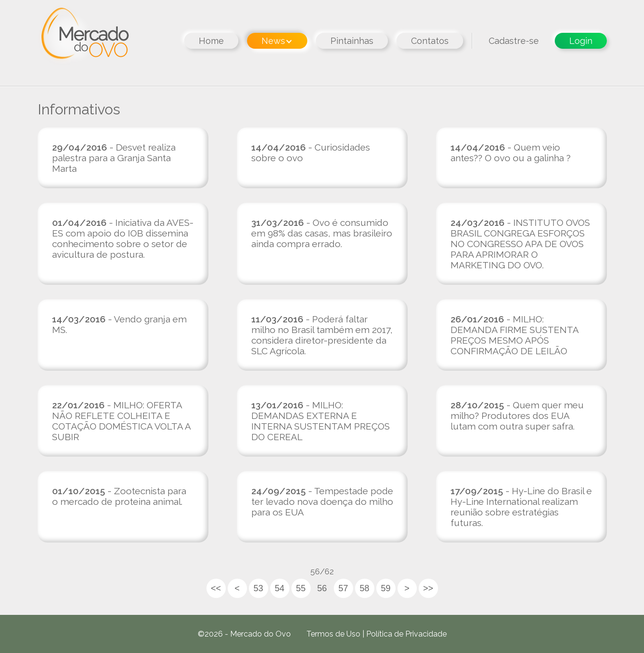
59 (385, 588)
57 (343, 588)
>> (428, 588)
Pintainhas (352, 41)
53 (258, 588)
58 (364, 588)
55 (301, 588)
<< (216, 588)
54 (279, 588)
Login (581, 41)
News (277, 41)
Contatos (430, 41)
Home (211, 41)
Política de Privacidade (406, 634)
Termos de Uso (333, 634)
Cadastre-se (514, 41)
